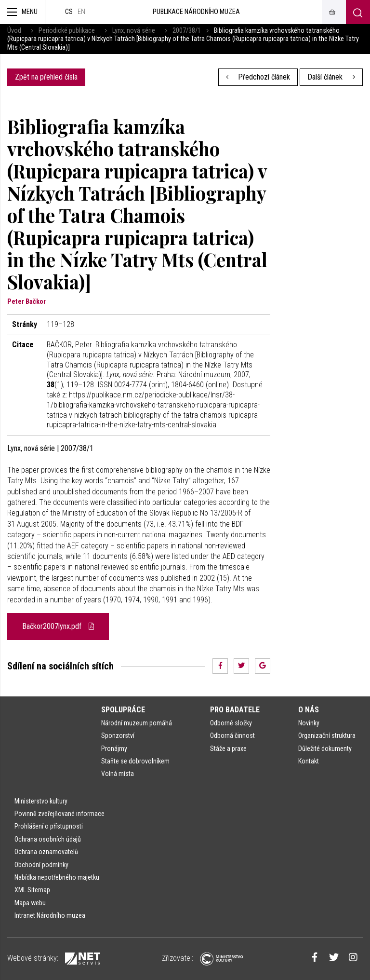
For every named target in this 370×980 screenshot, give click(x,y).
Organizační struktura (327, 735)
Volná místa (118, 774)
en (81, 12)
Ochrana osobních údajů (48, 839)
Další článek (331, 77)
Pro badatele (235, 710)
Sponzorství (118, 735)
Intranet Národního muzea (50, 915)
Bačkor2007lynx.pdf (58, 626)
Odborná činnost (232, 735)
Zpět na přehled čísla (46, 77)
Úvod (14, 31)
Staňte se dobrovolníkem (135, 761)
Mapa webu (30, 903)
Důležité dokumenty (325, 749)
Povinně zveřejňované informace (59, 814)
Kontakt (309, 761)
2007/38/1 (187, 31)
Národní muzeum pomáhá (137, 723)
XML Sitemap (32, 890)
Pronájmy (114, 749)
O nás (309, 710)
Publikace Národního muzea (196, 12)
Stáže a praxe (228, 749)
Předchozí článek (258, 77)
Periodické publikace (67, 31)
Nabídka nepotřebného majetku (57, 877)
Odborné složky (231, 723)
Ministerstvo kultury (41, 801)
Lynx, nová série (134, 31)
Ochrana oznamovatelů (46, 852)
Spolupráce (123, 710)
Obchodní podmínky (41, 865)
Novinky (309, 723)
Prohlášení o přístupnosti (49, 826)
